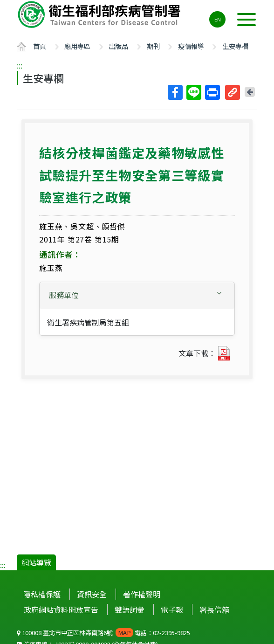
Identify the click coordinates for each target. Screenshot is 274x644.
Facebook (175, 92)
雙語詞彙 (130, 609)
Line (193, 92)
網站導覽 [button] (36, 562)
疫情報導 (191, 46)
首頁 (40, 46)
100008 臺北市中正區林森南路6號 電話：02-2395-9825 (103, 633)
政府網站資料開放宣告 (61, 609)
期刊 (153, 46)
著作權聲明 (142, 594)
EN (218, 19)
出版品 (118, 46)
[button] (137, 295)
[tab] (137, 296)
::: (20, 65)
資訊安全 (92, 594)
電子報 (172, 609)
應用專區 (77, 46)
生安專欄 (235, 46)
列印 (212, 92)
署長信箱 (214, 609)
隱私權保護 (42, 594)
